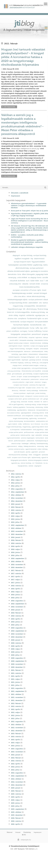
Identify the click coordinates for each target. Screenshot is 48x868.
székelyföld (39, 435)
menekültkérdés (36, 325)
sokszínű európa (16, 444)
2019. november (17, 634)
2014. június (15, 483)
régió (33, 435)
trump (32, 328)
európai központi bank (22, 262)
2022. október (16, 724)
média (30, 455)
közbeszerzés (32, 410)
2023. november (17, 752)
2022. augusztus (17, 721)
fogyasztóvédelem (38, 262)
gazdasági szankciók (35, 360)
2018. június (15, 595)
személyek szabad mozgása (31, 365)
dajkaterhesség (36, 458)
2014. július (15, 486)
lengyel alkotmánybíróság (21, 418)
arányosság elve (15, 284)
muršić (9, 458)
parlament (42, 452)
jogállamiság (38, 265)
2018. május (15, 592)
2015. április (15, 513)
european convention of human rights (27, 290)
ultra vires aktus (20, 296)
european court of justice (21, 385)
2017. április (15, 576)
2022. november (17, 728)
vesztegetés (29, 349)
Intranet (18, 832)
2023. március (16, 736)
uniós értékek (22, 277)
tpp (41, 328)
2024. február (16, 758)
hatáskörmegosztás (14, 357)
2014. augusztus (17, 489)
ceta (44, 325)
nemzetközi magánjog (17, 363)
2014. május (15, 480)
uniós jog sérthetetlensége (39, 368)
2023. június (15, 746)
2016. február (16, 540)
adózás (9, 374)
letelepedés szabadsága (26, 340)
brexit (44, 290)
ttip (32, 259)
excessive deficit (15, 379)
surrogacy (24, 331)
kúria (19, 274)
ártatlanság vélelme (38, 413)
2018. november (17, 607)
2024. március (16, 761)
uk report (19, 377)
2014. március (16, 474)
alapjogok (16, 255)
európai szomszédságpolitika (31, 377)
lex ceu (46, 463)
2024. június (15, 767)
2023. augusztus (17, 749)
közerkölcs (26, 346)
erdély (20, 424)
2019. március (16, 616)
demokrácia (12, 274)
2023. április (15, 740)
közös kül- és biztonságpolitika (18, 312)
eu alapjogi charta (35, 277)
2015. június (15, 519)
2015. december (17, 534)
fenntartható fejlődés (21, 325)
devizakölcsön (41, 306)
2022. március (16, 706)
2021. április (15, 676)
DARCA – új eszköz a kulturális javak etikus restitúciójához (27, 236)
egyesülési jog (15, 463)
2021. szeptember (17, 691)
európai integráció (27, 322)
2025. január (16, 788)
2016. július (15, 555)
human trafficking (35, 331)
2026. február (16, 818)
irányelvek (31, 338)
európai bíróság (27, 255)
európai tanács (39, 416)
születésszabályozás (37, 352)
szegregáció (38, 466)
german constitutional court (31, 399)
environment (13, 337)
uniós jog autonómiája (14, 371)
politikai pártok (15, 435)
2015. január (16, 504)
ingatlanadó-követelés (13, 438)
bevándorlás (15, 322)
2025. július (15, 806)
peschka (28, 452)
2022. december (17, 731)
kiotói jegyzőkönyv (38, 430)
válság (46, 416)
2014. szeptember (17, 492)
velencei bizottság (26, 463)
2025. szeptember (17, 809)
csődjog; (20, 446)
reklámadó (22, 391)
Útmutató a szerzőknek (20, 193)
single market (30, 382)
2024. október (16, 779)
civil (33, 463)
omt (41, 399)
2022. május (15, 712)
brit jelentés (44, 377)
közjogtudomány (23, 466)
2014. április (15, 477)
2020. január (16, 640)
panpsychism (26, 334)
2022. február (16, 703)
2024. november (17, 782)
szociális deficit (14, 340)
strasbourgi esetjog (30, 405)
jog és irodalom (13, 424)
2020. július (15, 655)
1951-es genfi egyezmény (16, 405)
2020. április (15, 646)
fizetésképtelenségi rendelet (22, 293)
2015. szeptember (17, 525)
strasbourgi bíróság (38, 312)
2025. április (15, 797)
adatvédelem (33, 303)
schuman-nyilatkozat (20, 393)
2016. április (15, 546)
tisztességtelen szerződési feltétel (20, 265)
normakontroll (42, 418)
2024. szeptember (17, 776)
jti (24, 23)
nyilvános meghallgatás (28, 438)
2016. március (16, 543)
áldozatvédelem (33, 354)
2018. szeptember (17, 604)
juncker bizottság (40, 393)
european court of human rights (21, 458)
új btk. (38, 357)
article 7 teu (40, 388)
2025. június (15, 803)
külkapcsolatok (43, 354)
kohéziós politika (25, 435)
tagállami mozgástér (22, 259)
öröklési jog (35, 363)
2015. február (16, 507)
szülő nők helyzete (19, 452)
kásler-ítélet (35, 281)
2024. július (15, 770)
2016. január (16, 537)
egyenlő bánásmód (31, 449)
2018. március (16, 586)
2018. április (15, 589)
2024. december (17, 785)
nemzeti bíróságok (40, 293)
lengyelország (27, 427)
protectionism (35, 379)
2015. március (16, 510)
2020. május (15, 649)
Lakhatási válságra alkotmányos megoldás (27, 247)
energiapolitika (30, 306)
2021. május (15, 679)
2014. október (16, 495)
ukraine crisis (12, 318)
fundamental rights (34, 318)
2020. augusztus (17, 658)
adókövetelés (30, 441)
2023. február (16, 733)
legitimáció (39, 338)
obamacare (27, 352)
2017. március (16, 573)
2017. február (16, 570)
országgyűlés (37, 455)
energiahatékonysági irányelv (16, 396)
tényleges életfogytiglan (28, 357)
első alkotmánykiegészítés (15, 352)
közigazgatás (16, 334)
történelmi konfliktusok (14, 416)
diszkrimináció (39, 259)
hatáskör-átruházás (36, 343)
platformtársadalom (20, 441)
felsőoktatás (39, 463)
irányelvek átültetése (17, 281)
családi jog (28, 363)
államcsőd (24, 402)
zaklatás (31, 466)
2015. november (17, 531)
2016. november (17, 564)
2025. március (16, 794)
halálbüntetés (43, 391)
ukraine (13, 377)
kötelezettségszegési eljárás (18, 300)
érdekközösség (12, 410)
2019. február (16, 613)
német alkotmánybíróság (36, 296)
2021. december (17, 700)
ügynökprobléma (22, 410)
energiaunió (29, 396)
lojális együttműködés (14, 360)
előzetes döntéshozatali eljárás (19, 271)
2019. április (15, 619)
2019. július (15, 625)
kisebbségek (25, 444)
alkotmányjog (31, 309)
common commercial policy (16, 449)
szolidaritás (30, 315)
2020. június (15, 652)
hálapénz (36, 349)
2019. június (15, 622)
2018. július (15, 598)
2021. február (16, 670)
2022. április (15, 709)
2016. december (17, 567)
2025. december (17, 815)
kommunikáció (40, 438)
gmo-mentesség (28, 374)
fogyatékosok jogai (15, 309)
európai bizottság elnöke (18, 303)
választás (25, 284)
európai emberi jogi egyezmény (21, 368)
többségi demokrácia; (30, 446)
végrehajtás (25, 360)
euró (28, 281)
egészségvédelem (26, 413)
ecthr (46, 328)
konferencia (26, 424)
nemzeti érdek (35, 284)
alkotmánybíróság (22, 268)
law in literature (35, 424)
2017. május (15, 580)
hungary (44, 382)
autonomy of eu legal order (37, 385)
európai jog (43, 365)
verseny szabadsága (32, 391)
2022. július (15, 718)
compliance (22, 318)
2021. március (16, 673)
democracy (15, 391)
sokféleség (33, 444)
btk (24, 309)
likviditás (31, 402)
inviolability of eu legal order (16, 388)
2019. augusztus (17, 628)
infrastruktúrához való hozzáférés (31, 371)
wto (40, 303)
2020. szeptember (17, 661)
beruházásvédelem (29, 421)
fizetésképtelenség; (42, 444)
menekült (37, 402)
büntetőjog (15, 354)
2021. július (15, 685)
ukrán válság (13, 315)
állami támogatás (28, 274)
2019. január (16, 610)
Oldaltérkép (27, 832)
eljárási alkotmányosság (16, 421)
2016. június (15, 552)
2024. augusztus (17, 773)
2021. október (16, 694)
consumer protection (18, 382)
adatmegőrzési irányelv (16, 346)
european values (31, 388)
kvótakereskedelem (26, 430)
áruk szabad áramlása (14, 413)
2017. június (15, 583)
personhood (36, 334)
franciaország (30, 407)
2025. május (15, 800)
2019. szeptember (17, 631)
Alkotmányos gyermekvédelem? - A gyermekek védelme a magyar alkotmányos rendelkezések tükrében (29, 206)
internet (10, 441)
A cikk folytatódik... (9, 107)
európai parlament (37, 268)
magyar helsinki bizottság (17, 349)
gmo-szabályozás (17, 374)
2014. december (17, 501)
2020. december (17, 667)
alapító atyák (31, 393)
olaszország (40, 446)
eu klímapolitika (15, 430)
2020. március (16, 643)
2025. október (16, 812)
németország (39, 407)
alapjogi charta (17, 365)
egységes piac (40, 315)
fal (41, 402)
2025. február (16, 791)
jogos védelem (23, 354)
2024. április (15, 764)
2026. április (15, 824)
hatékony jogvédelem (19, 407)
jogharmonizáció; (12, 446)
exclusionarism (25, 379)
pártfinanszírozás (29, 432)
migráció (22, 315)
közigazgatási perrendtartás (19, 460)
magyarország (18, 306)
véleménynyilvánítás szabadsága (18, 455)
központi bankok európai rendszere (19, 343)
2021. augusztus (17, 688)
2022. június (15, 715)
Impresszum (15, 196)
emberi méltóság (42, 449)
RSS (24, 835)
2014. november (17, 498)
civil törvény (23, 337)
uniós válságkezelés (28, 416)
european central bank (15, 399)
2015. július (15, 522)
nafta (37, 328)
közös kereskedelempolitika (29, 287)
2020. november (17, 664)
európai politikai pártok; (16, 432)
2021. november (17, 697)
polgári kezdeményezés (20, 328)
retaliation (38, 382)
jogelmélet (35, 452)
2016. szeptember (17, 558)
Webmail (10, 832)
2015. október (16, 528)
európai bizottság (40, 255)
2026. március (16, 821)
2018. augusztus (17, 601)
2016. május (15, 549)
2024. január (16, 755)
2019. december (17, 637)
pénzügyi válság (15, 402)
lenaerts (9, 407)
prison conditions (13, 331)
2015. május (15, 516)
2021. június (15, 682)
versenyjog (12, 277)
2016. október (16, 561)
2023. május (15, 743)
